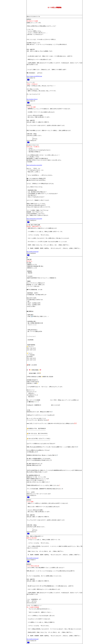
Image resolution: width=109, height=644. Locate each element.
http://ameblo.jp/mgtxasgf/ (33, 252)
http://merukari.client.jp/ (32, 99)
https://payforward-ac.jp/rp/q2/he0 (34, 165)
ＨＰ (28, 80)
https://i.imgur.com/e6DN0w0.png (34, 76)
